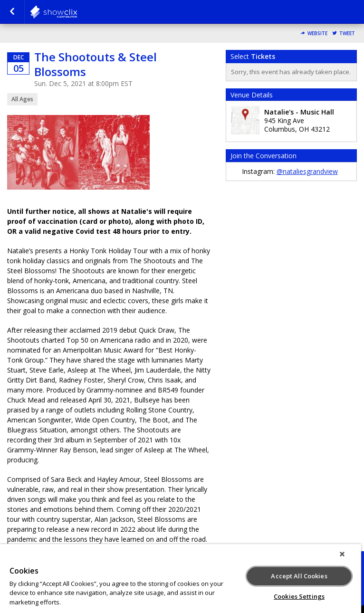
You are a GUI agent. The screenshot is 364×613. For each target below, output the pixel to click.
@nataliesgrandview (307, 171)
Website (317, 34)
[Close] (342, 554)
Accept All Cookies (299, 576)
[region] (181, 579)
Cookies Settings (299, 596)
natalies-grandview (77, 12)
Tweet (347, 34)
